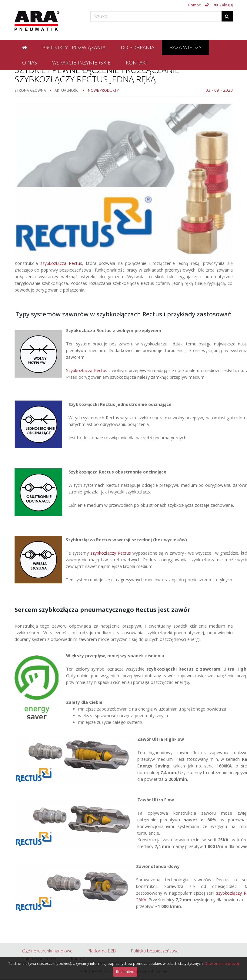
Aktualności (67, 90)
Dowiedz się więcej (222, 963)
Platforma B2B (102, 951)
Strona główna (30, 90)
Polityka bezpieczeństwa (155, 951)
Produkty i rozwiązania (74, 47)
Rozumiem (125, 972)
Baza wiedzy (185, 47)
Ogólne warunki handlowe (47, 951)
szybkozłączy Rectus (111, 553)
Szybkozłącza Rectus (87, 370)
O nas (30, 63)
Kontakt (137, 63)
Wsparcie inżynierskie (81, 63)
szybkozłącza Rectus (61, 263)
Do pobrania (137, 47)
